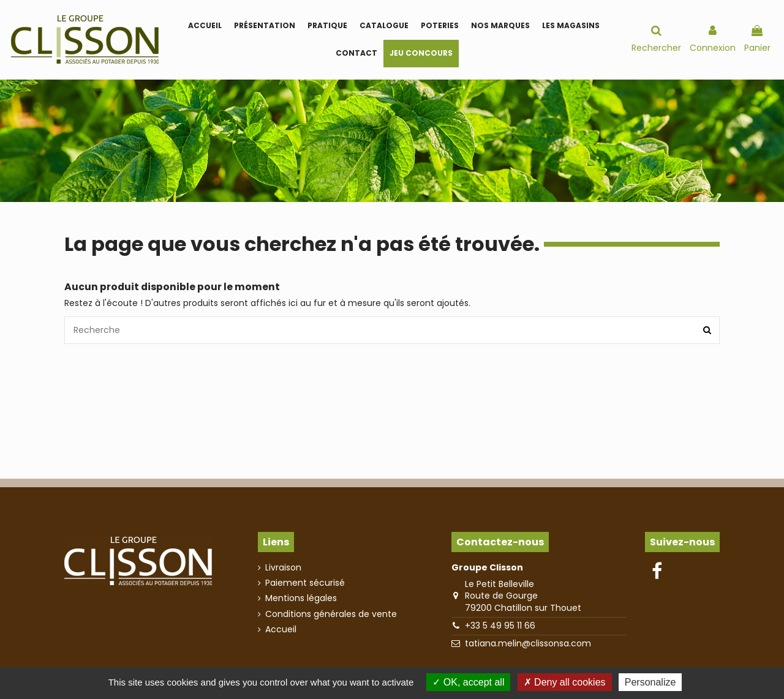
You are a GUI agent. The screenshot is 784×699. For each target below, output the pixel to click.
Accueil (281, 630)
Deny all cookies (565, 682)
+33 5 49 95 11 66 (500, 626)
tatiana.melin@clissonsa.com (528, 643)
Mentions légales (301, 598)
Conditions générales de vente (331, 614)
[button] (327, 26)
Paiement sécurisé (305, 583)
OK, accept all (468, 682)
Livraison (283, 568)
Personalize (650, 682)
